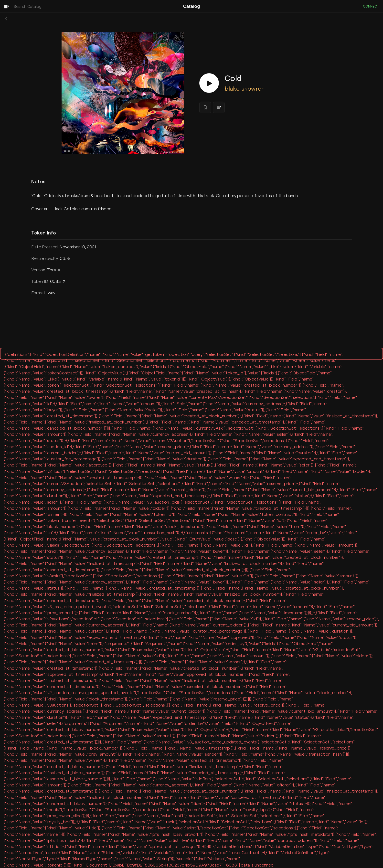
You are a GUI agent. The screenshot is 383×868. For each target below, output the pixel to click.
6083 (58, 282)
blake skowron (245, 88)
